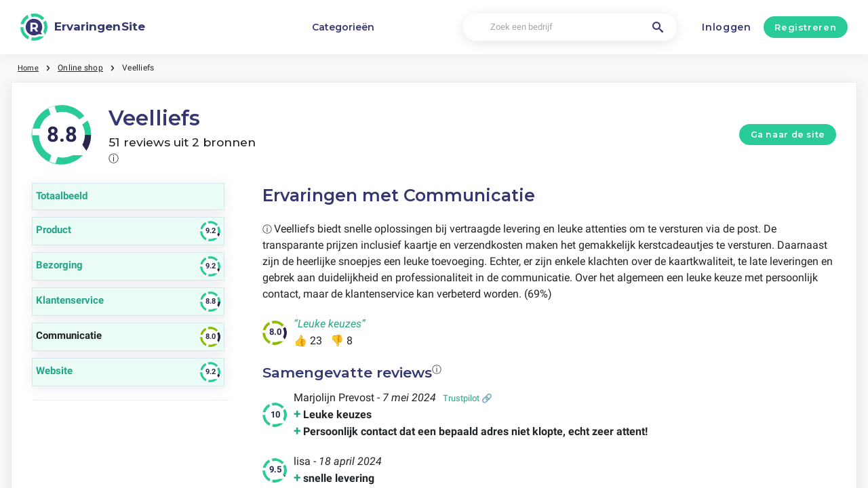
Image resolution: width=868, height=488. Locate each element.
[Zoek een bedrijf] (570, 27)
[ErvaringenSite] (83, 27)
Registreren (805, 27)
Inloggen (727, 27)
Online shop (82, 68)
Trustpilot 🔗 (468, 398)
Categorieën (343, 27)
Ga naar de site (788, 135)
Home (29, 68)
